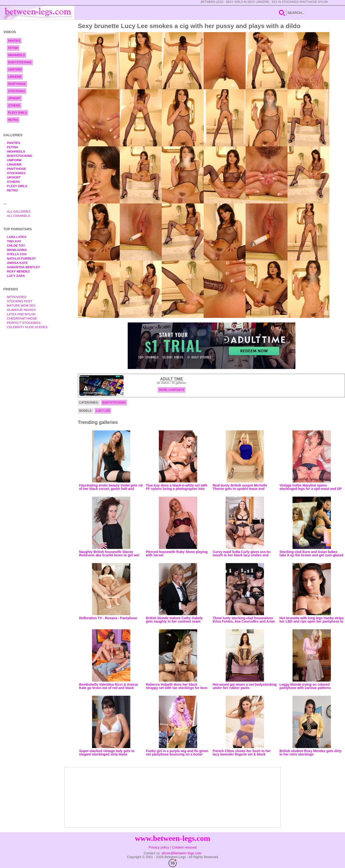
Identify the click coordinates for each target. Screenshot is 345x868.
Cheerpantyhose (22, 318)
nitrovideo (17, 297)
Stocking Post (20, 301)
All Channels (19, 216)
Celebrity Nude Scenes (27, 327)
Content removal (184, 847)
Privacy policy (159, 847)
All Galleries (19, 211)
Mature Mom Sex (21, 306)
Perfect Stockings (24, 323)
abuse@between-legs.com (181, 853)
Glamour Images (21, 310)
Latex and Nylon (21, 314)
